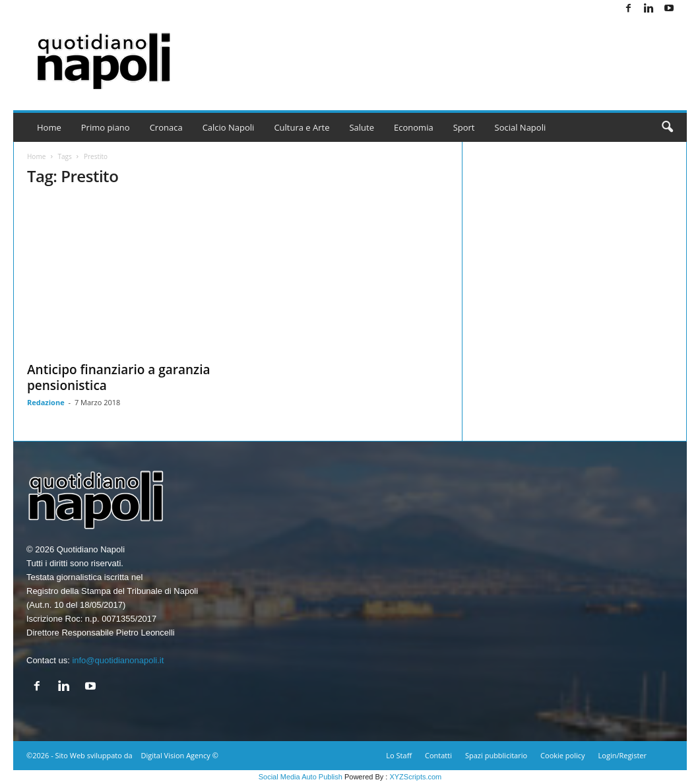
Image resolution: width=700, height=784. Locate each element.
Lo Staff (399, 755)
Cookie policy (562, 755)
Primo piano (106, 127)
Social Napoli (521, 127)
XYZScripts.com (415, 777)
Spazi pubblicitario (496, 755)
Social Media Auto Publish (301, 777)
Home (49, 127)
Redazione (46, 402)
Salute (362, 127)
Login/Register (622, 755)
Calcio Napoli (229, 127)
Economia (414, 127)
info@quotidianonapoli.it (118, 660)
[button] (667, 127)
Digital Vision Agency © (179, 755)
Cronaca (166, 127)
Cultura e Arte (302, 127)
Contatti (438, 755)
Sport (464, 127)
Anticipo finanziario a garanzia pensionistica (119, 377)
